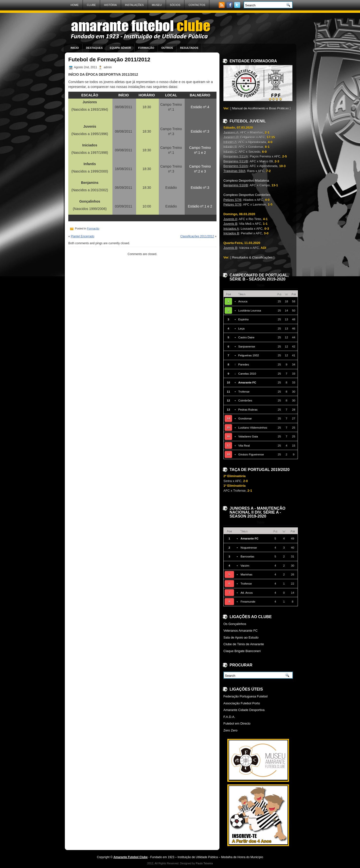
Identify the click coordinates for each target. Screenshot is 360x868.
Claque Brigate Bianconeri (242, 651)
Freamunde (248, 601)
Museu (157, 5)
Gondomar (245, 418)
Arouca (243, 301)
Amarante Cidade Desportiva (244, 710)
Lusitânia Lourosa (250, 310)
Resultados (189, 48)
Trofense (244, 391)
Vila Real (244, 445)
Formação (146, 48)
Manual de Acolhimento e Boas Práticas (260, 108)
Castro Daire (246, 337)
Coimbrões (245, 400)
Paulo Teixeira (204, 863)
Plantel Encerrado (82, 236)
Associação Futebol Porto (242, 703)
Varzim (245, 565)
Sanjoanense (247, 346)
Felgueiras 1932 (249, 355)
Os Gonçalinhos (235, 624)
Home (75, 5)
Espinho (243, 319)
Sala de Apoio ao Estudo (241, 637)
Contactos (197, 5)
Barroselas (247, 556)
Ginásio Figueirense (251, 454)
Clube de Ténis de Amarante (244, 644)
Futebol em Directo (237, 723)
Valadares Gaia (248, 436)
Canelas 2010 (247, 373)
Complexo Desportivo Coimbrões (247, 195)
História (110, 5)
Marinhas (246, 574)
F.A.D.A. (229, 717)
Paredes (244, 364)
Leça (241, 328)
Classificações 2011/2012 (197, 236)
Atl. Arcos (246, 593)
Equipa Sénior (120, 48)
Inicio (75, 48)
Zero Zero (230, 730)
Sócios (175, 5)
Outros (167, 48)
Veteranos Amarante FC (241, 631)
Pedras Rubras (248, 409)
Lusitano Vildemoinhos (253, 427)
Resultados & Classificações (252, 257)
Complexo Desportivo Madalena (246, 181)
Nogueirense (249, 547)
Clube (91, 5)
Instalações (134, 5)
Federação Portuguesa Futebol (245, 696)
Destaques (94, 48)
